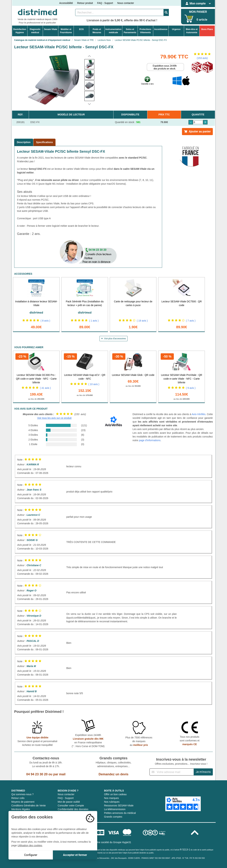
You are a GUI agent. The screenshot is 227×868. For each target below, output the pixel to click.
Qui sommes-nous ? (22, 794)
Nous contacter (126, 3)
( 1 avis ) (94, 321)
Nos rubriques (112, 802)
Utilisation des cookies (30, 845)
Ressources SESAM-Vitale (119, 806)
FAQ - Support (105, 3)
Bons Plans (207, 29)
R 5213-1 (185, 850)
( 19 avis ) (142, 321)
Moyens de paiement (23, 802)
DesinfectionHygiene (20, 31)
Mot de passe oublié (69, 802)
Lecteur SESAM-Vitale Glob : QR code (133, 375)
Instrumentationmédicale (113, 31)
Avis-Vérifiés (199, 414)
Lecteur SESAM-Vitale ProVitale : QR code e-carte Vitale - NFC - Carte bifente (182, 379)
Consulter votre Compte (71, 806)
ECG (81, 29)
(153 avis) (202, 58)
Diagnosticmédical (35, 31)
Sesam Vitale (51, 29)
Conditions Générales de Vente (29, 806)
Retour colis (18, 798)
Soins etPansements (130, 31)
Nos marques (111, 798)
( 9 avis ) (191, 388)
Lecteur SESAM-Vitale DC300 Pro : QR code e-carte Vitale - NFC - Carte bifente (36, 379)
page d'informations (150, 440)
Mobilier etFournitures (66, 31)
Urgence (176, 29)
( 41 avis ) (45, 388)
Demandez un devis (113, 774)
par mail (59, 774)
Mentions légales (21, 809)
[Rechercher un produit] (119, 12)
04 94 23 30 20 (37, 774)
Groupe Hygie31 (122, 842)
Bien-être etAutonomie (192, 31)
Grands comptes (113, 817)
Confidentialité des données (73, 809)
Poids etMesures (97, 31)
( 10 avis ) (94, 384)
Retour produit (85, 3)
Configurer (31, 855)
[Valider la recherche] (166, 12)
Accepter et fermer (75, 855)
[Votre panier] (189, 19)
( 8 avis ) (45, 321)
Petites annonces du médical (120, 813)
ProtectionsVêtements (145, 31)
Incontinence (161, 29)
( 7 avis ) (191, 321)
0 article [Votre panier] (202, 20)
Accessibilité (66, 3)
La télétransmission (115, 809)
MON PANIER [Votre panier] (198, 12)
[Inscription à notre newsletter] (172, 772)
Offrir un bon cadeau (115, 794)
